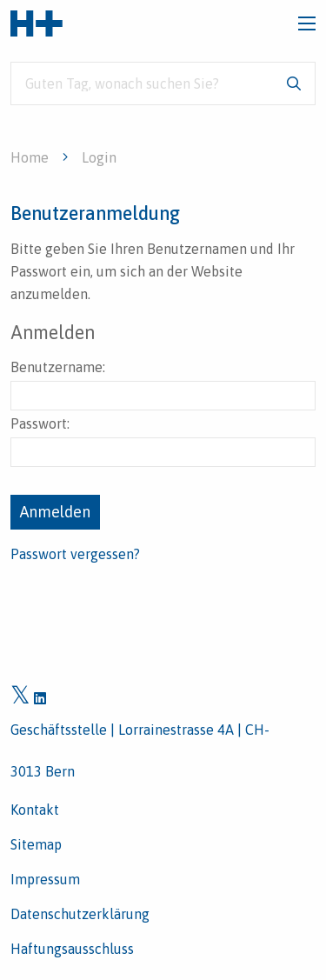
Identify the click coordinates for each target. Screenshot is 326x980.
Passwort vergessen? (75, 554)
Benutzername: (163, 385)
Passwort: (163, 441)
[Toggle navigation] (307, 23)
